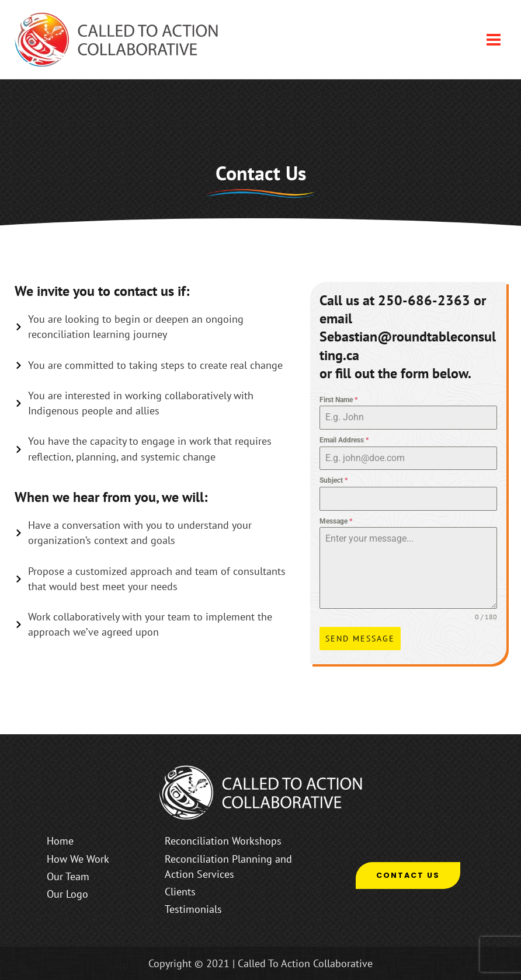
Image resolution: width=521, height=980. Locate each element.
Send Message (360, 639)
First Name (338, 400)
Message (336, 521)
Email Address (344, 440)
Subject (334, 480)
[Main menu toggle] (494, 39)
